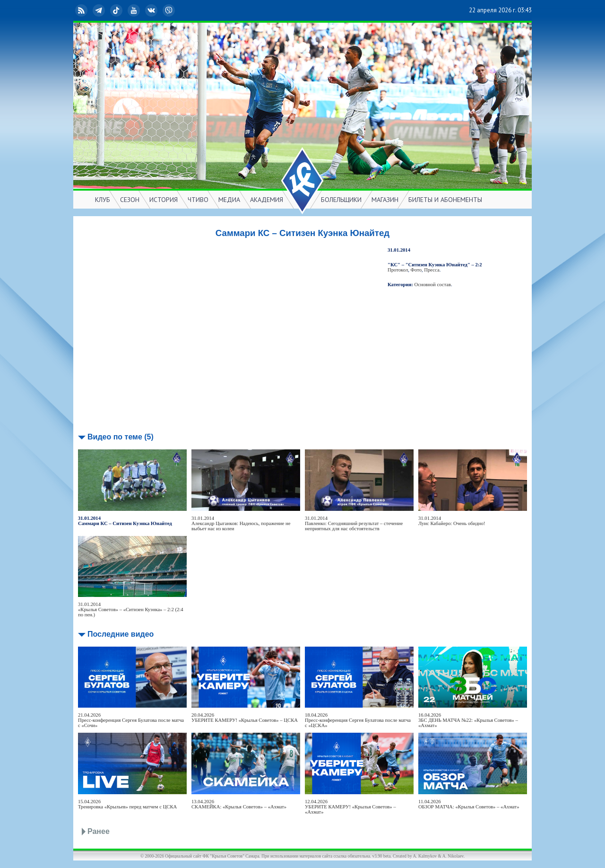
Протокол (398, 270)
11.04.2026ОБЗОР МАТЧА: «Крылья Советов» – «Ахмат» (469, 804)
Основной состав (433, 285)
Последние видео (121, 634)
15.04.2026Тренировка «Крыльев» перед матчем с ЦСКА (127, 804)
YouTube (135, 10)
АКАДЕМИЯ (267, 200)
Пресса (432, 270)
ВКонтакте (152, 10)
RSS (82, 10)
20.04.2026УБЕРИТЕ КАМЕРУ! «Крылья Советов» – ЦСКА (245, 718)
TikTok (117, 10)
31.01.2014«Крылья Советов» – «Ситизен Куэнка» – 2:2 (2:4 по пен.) (131, 609)
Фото (416, 270)
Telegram (100, 10)
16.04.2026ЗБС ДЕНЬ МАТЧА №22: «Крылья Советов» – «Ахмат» (468, 720)
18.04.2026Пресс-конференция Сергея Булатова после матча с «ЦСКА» (358, 720)
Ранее (99, 831)
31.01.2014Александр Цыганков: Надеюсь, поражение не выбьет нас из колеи (241, 523)
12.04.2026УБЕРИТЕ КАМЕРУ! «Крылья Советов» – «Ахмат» (350, 807)
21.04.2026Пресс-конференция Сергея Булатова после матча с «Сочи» (131, 720)
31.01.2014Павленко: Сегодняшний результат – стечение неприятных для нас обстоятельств (354, 523)
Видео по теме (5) (121, 437)
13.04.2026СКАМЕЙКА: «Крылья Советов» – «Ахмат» (239, 804)
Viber (170, 10)
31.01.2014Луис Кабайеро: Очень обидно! (452, 521)
